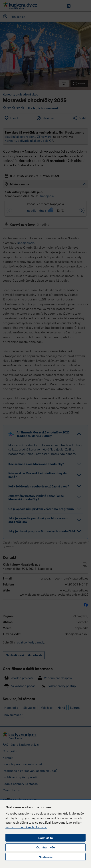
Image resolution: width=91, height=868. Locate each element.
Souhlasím (46, 838)
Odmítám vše (46, 847)
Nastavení (46, 857)
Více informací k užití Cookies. (26, 827)
